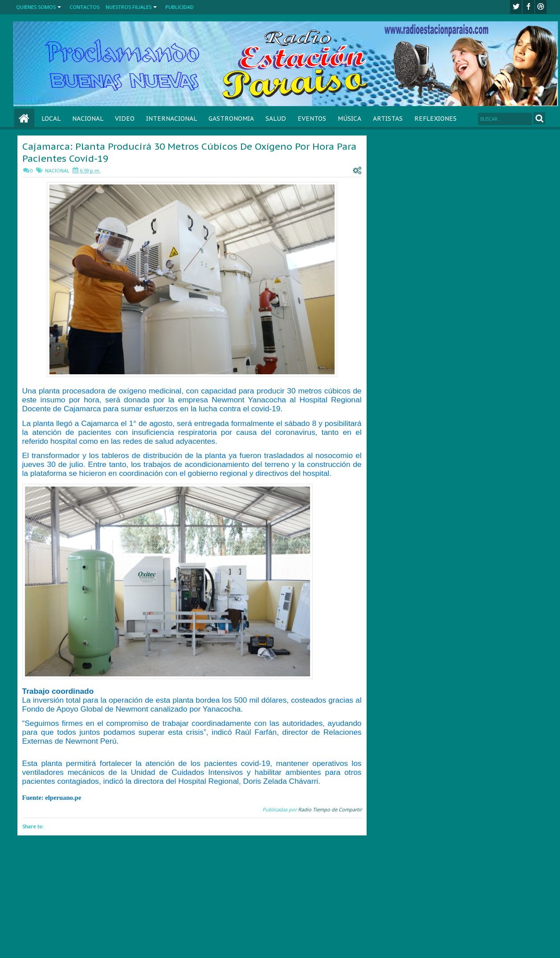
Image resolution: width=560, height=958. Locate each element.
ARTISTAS (388, 119)
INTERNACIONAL (172, 119)
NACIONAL (88, 119)
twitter (516, 7)
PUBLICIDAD (180, 7)
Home (24, 119)
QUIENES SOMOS (36, 7)
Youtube (541, 7)
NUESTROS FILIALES (129, 7)
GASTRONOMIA (231, 119)
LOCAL (51, 119)
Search (539, 118)
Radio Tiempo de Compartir (330, 809)
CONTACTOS (84, 7)
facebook (528, 7)
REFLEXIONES (435, 119)
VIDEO (125, 119)
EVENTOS (312, 119)
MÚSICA (349, 119)
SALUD (276, 119)
